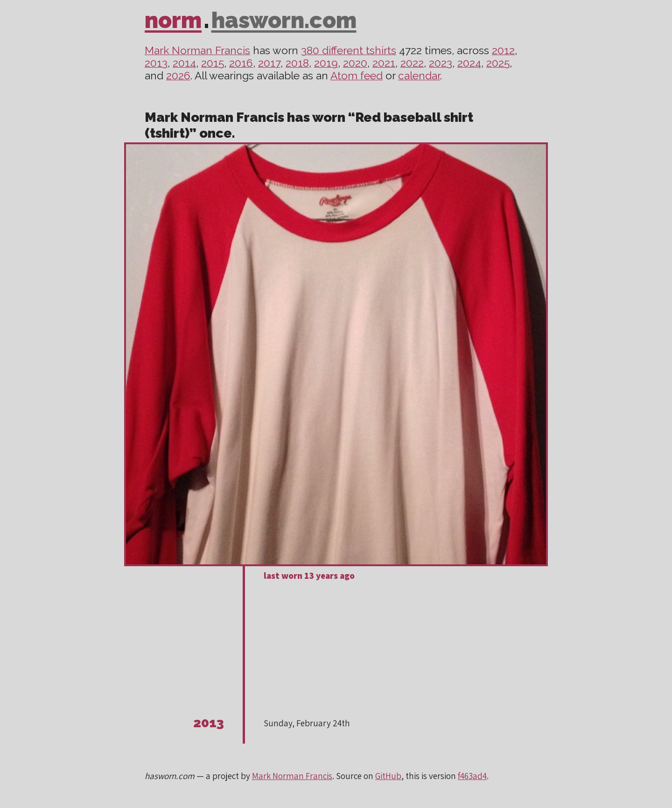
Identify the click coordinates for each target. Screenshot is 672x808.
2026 (178, 76)
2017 (269, 63)
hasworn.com (284, 20)
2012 (503, 50)
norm (173, 20)
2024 (469, 63)
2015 (213, 63)
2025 (498, 63)
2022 (412, 63)
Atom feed (357, 76)
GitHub (388, 776)
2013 (156, 63)
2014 (184, 63)
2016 (241, 63)
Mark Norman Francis (197, 50)
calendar (419, 76)
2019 (326, 63)
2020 (355, 63)
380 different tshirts (349, 50)
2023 (441, 63)
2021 (384, 63)
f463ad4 (472, 776)
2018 (297, 63)
